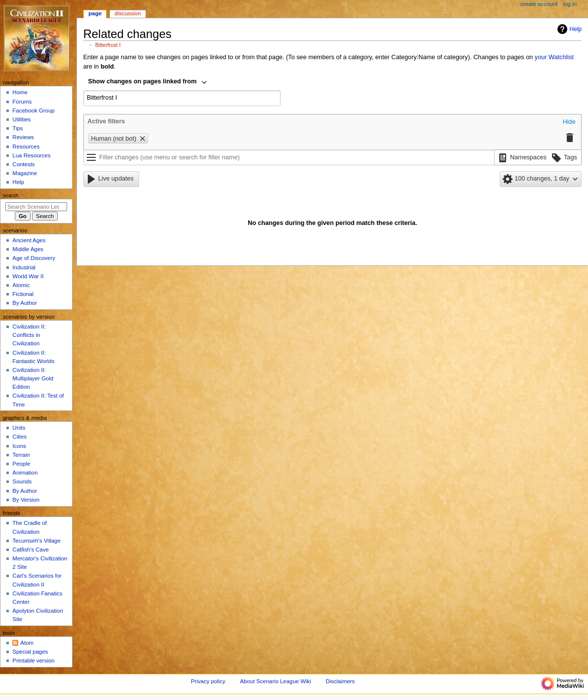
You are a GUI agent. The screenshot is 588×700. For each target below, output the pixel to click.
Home (20, 92)
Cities (19, 437)
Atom (27, 643)
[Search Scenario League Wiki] (36, 207)
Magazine (25, 173)
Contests (23, 164)
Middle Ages (28, 249)
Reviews (23, 137)
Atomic (21, 285)
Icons (19, 446)
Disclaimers (340, 681)
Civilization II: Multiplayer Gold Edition (33, 378)
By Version (26, 500)
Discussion (128, 13)
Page (95, 13)
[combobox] (148, 82)
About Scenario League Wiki (275, 681)
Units (19, 428)
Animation (25, 473)
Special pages (30, 652)
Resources (26, 147)
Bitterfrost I (108, 45)
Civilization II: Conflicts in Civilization (29, 335)
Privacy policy (208, 681)
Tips (18, 128)
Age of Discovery (34, 258)
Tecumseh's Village (36, 541)
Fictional (23, 294)
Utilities (21, 119)
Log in (570, 4)
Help (569, 29)
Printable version (33, 661)
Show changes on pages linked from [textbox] (143, 81)
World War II (28, 276)
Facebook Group (33, 111)
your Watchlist (554, 57)
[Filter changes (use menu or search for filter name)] (289, 157)
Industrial (24, 267)
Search (11, 195)
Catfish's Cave (30, 550)
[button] (569, 122)
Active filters (106, 121)
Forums (22, 102)
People (21, 464)
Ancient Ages (29, 240)
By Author (25, 303)
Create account (539, 4)
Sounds (22, 481)
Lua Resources (31, 155)
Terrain (21, 455)
